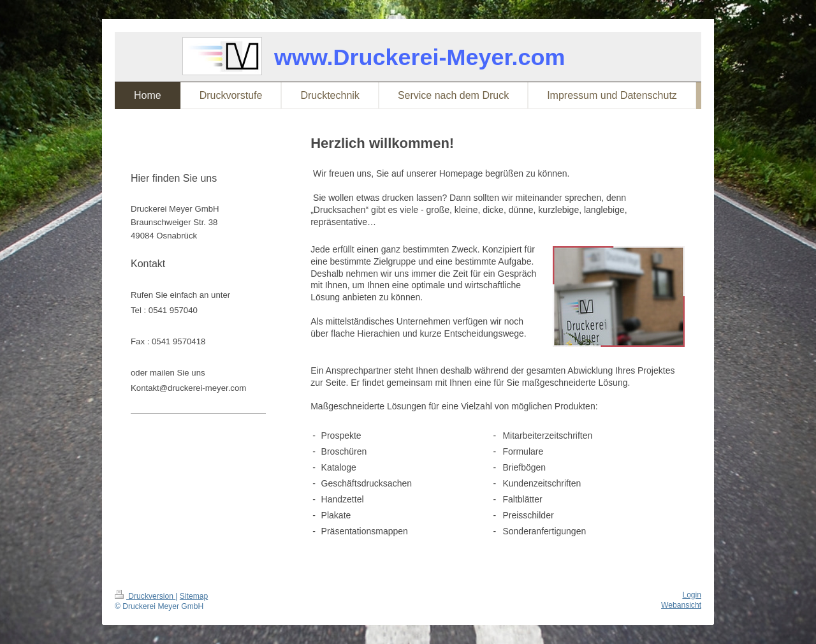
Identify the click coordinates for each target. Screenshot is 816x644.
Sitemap (194, 596)
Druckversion (145, 596)
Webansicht (681, 605)
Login (692, 595)
